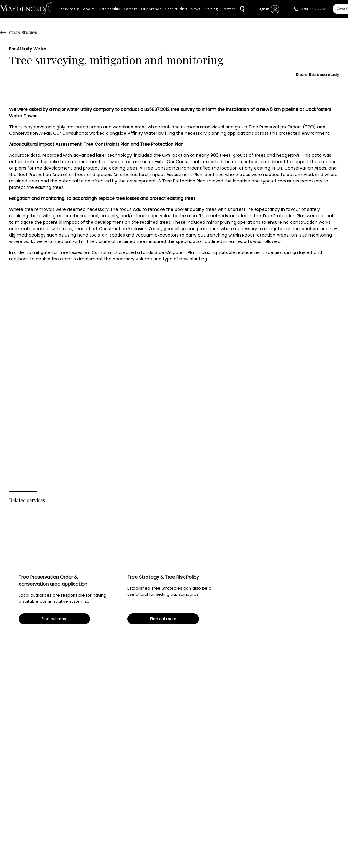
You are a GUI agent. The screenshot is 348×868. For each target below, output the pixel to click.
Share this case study (317, 75)
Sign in (264, 9)
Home (31, 9)
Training (211, 9)
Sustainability (109, 9)
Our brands (151, 9)
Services (70, 9)
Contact (228, 9)
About (88, 9)
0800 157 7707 (313, 9)
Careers (130, 9)
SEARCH (241, 9)
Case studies (176, 9)
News (195, 9)
